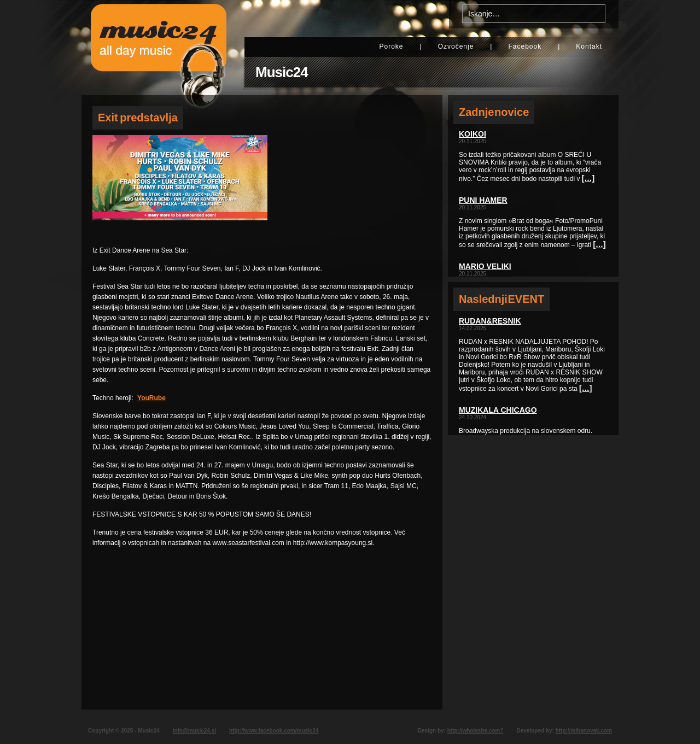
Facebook (525, 46)
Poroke (391, 46)
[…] (588, 178)
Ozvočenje (456, 46)
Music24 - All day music (159, 48)
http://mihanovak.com (584, 731)
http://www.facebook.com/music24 (274, 731)
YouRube (151, 398)
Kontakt (589, 46)
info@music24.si (194, 731)
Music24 (282, 72)
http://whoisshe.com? (476, 731)
